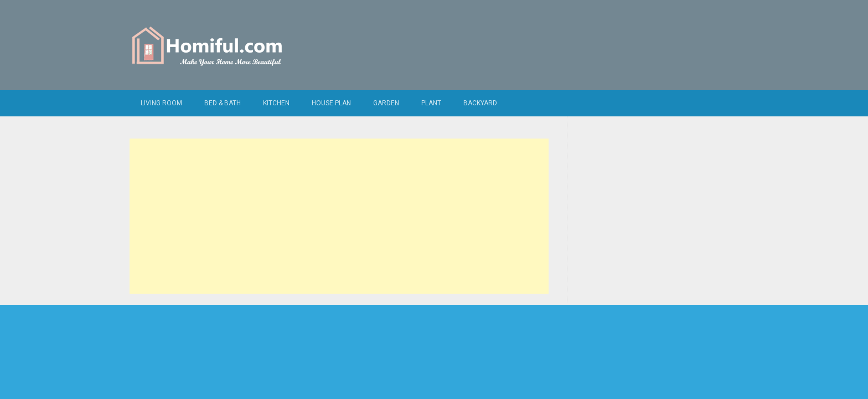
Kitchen (276, 103)
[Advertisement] (339, 216)
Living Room (161, 103)
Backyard (480, 103)
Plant (431, 103)
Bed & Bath (223, 103)
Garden (386, 103)
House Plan (331, 103)
